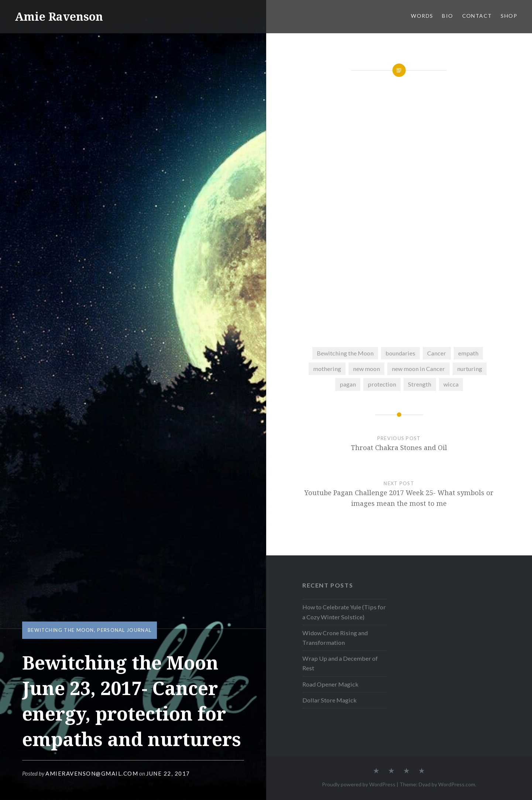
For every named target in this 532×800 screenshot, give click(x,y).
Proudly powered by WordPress (359, 784)
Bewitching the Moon (61, 630)
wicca (451, 384)
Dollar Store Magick (330, 700)
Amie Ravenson (59, 16)
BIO (447, 16)
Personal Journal (124, 630)
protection (382, 384)
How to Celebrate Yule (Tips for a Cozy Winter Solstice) (344, 612)
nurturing (470, 369)
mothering (327, 369)
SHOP (509, 16)
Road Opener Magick (330, 684)
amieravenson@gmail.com (92, 773)
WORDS (422, 16)
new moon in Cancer (418, 369)
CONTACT (477, 16)
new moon (366, 369)
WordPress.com (457, 784)
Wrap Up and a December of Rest (340, 663)
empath (468, 353)
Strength (420, 384)
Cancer (437, 353)
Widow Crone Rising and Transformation (335, 638)
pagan (348, 384)
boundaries (400, 353)
